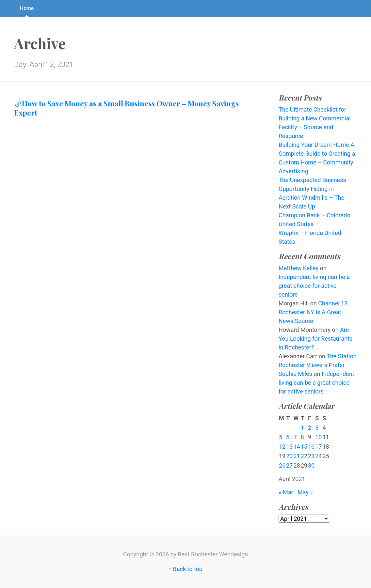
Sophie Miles (295, 374)
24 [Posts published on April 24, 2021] (318, 456)
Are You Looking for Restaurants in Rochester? (315, 339)
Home (27, 8)
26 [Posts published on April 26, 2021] (282, 465)
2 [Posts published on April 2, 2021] (310, 428)
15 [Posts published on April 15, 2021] (304, 447)
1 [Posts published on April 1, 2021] (302, 428)
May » (305, 492)
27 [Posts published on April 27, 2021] (289, 465)
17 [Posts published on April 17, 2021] (318, 447)
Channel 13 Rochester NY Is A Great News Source (313, 312)
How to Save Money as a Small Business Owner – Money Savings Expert (126, 108)
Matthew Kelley (298, 268)
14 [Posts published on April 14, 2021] (297, 447)
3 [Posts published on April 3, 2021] (317, 428)
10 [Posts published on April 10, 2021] (318, 437)
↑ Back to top (185, 569)
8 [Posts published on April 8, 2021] (302, 437)
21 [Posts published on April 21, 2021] (297, 456)
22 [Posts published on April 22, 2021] (304, 456)
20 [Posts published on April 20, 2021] (289, 456)
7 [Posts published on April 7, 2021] (295, 437)
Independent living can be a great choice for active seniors (314, 286)
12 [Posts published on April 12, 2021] (282, 447)
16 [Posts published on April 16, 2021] (311, 447)
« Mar (286, 492)
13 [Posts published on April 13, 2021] (289, 447)
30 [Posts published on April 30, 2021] (311, 465)
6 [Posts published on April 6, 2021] (288, 437)
